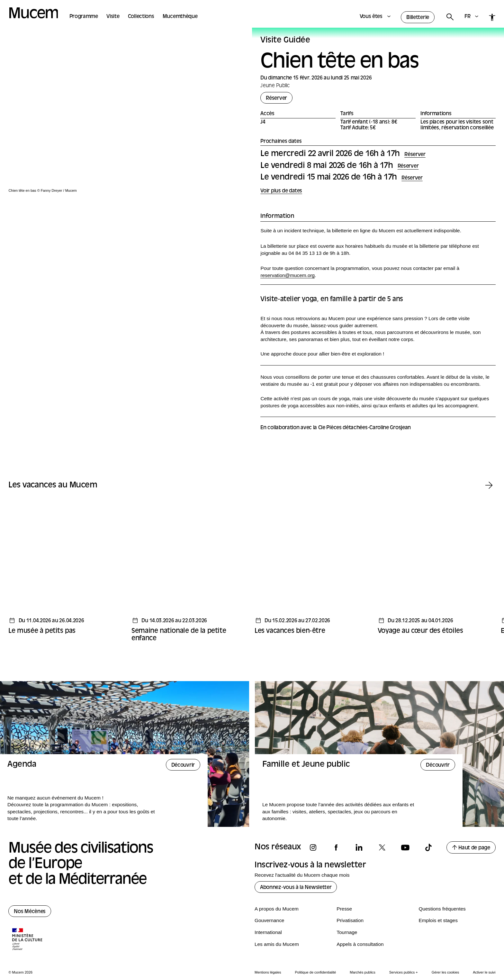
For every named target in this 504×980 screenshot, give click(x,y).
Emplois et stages (438, 920)
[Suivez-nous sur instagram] (316, 848)
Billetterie (418, 18)
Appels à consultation (360, 944)
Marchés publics (362, 972)
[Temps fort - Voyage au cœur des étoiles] (436, 569)
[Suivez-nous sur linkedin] (362, 848)
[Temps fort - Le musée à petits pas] (67, 569)
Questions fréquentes (442, 909)
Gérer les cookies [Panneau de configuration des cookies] (446, 972)
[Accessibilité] (492, 17)
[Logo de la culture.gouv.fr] (28, 940)
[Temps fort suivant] (489, 486)
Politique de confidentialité (316, 972)
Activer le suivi (484, 972)
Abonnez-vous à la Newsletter (296, 888)
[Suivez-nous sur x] (385, 848)
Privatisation (350, 920)
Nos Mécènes (30, 912)
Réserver (276, 98)
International (268, 932)
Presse (344, 909)
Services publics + (404, 972)
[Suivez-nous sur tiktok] (431, 848)
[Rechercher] (450, 17)
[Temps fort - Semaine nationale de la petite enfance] (190, 573)
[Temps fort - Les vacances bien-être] (313, 569)
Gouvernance (269, 920)
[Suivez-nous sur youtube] (408, 848)
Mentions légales (268, 972)
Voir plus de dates (281, 191)
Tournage (347, 932)
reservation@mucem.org (288, 275)
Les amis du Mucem (277, 944)
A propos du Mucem (277, 909)
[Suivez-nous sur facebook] (339, 848)
